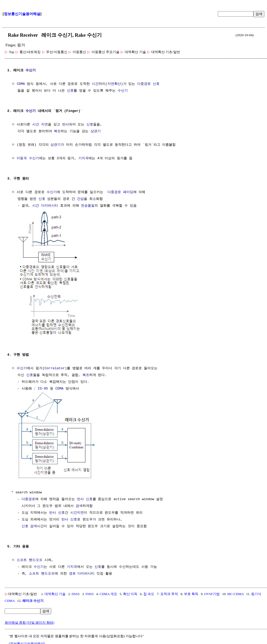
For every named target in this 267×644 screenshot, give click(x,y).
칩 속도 (149, 593)
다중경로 (28, 498)
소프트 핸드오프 (30, 559)
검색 (259, 14)
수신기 (31, 71)
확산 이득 (130, 593)
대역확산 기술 (55, 593)
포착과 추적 (169, 593)
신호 (70, 91)
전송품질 (88, 206)
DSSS (76, 593)
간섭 (80, 199)
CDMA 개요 (109, 593)
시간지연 (77, 512)
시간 (95, 84)
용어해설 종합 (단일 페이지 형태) (30, 621)
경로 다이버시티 (82, 573)
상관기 (96, 131)
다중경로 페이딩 (120, 192)
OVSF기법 (212, 593)
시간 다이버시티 (45, 206)
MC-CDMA (235, 593)
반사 (66, 125)
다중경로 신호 (148, 84)
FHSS (90, 593)
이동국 (22, 158)
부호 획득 (191, 593)
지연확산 (114, 84)
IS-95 (43, 388)
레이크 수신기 (33, 600)
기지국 (83, 158)
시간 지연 (40, 125)
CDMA (21, 84)
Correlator (55, 368)
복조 (57, 131)
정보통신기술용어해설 (22, 14)
